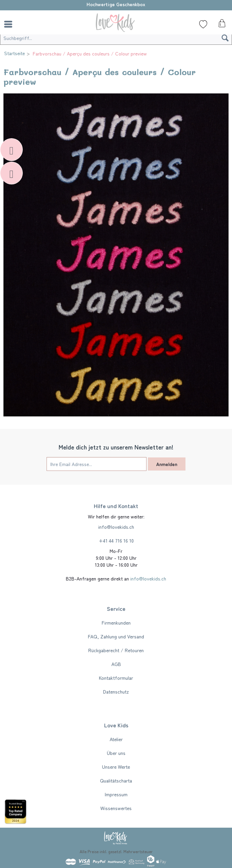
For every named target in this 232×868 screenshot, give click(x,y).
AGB (116, 664)
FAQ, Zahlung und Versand (116, 636)
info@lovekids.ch (116, 527)
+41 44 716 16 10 (116, 541)
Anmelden (167, 464)
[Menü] (10, 24)
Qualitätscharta (116, 780)
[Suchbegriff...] (116, 38)
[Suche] (26, 24)
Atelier (116, 739)
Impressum (116, 794)
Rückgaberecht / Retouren (116, 650)
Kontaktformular (116, 678)
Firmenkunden (116, 623)
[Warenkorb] (221, 25)
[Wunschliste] (203, 24)
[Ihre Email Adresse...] (97, 464)
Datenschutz (116, 692)
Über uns (116, 753)
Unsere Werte (116, 767)
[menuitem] (10, 24)
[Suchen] (225, 38)
